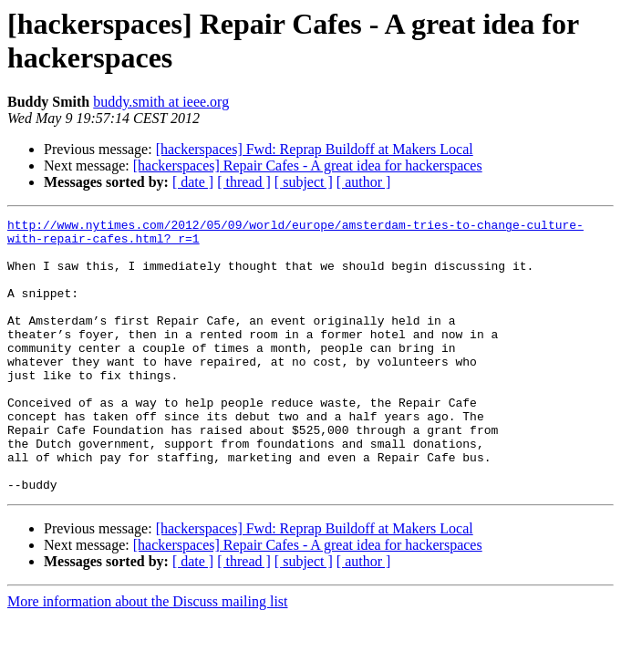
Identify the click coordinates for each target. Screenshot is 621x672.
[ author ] (364, 182)
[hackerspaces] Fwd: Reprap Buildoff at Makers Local (315, 149)
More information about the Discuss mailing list (148, 656)
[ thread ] (244, 182)
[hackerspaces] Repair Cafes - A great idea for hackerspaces (308, 165)
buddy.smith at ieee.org (161, 102)
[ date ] (193, 182)
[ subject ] (304, 182)
